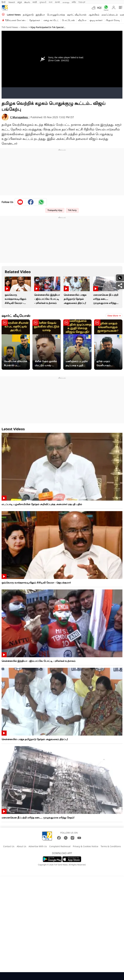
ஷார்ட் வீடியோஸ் (77, 15)
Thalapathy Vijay (55, 210)
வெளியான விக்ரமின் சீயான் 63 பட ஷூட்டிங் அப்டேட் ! (16, 363)
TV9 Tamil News (10, 27)
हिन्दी (4, 2)
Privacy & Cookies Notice (86, 846)
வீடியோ (82, 20)
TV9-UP (82, 2)
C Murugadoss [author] (19, 117)
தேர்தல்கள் (35, 20)
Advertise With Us (38, 846)
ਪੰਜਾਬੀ (57, 2)
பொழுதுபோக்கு (56, 15)
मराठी (35, 2)
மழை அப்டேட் (51, 20)
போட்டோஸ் (68, 20)
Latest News (14, 15)
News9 (12, 2)
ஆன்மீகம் (94, 15)
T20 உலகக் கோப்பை (15, 20)
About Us (21, 846)
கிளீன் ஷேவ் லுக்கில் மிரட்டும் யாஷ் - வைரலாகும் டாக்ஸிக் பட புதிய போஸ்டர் (46, 363)
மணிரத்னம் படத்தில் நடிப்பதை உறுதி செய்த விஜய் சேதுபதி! (77, 363)
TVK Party (72, 210)
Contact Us (9, 846)
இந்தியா (40, 15)
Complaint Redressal (60, 846)
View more (114, 316)
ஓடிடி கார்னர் (96, 20)
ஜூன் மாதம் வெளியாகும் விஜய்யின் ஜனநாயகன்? (104, 363)
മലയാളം (66, 2)
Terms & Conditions (111, 846)
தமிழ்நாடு (28, 15)
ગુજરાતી (43, 2)
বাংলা (51, 2)
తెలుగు (27, 2)
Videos (24, 27)
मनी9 (74, 2)
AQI (99, 8)
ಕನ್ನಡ (20, 2)
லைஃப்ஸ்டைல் (110, 15)
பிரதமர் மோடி (113, 20)
